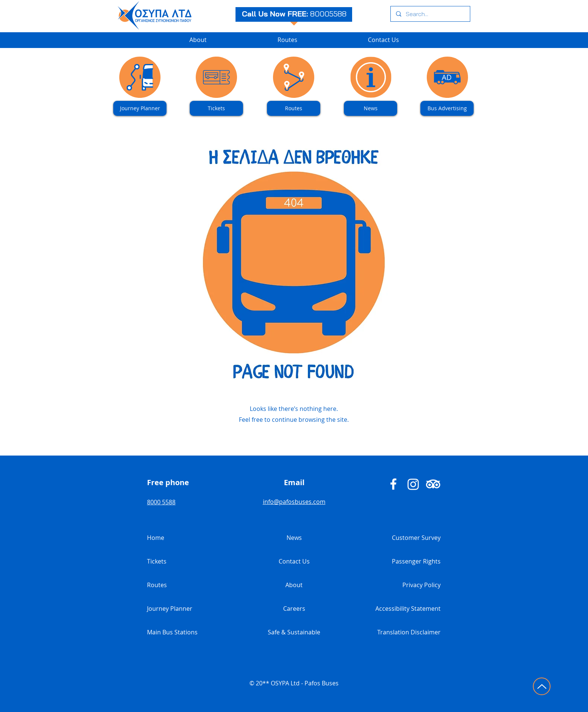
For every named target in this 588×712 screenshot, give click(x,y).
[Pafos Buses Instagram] (413, 484)
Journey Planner (170, 609)
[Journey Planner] (140, 108)
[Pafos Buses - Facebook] (393, 484)
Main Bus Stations (172, 632)
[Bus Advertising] (447, 108)
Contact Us (294, 561)
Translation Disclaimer (409, 632)
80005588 (328, 14)
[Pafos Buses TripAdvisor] (433, 484)
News (294, 538)
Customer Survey (416, 538)
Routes (157, 585)
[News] (370, 108)
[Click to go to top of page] (542, 686)
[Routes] (294, 108)
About (294, 585)
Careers (294, 609)
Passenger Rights (416, 561)
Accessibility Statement (408, 609)
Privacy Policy (421, 585)
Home (156, 538)
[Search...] (430, 14)
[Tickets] (216, 108)
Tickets (157, 561)
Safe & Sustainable (294, 632)
